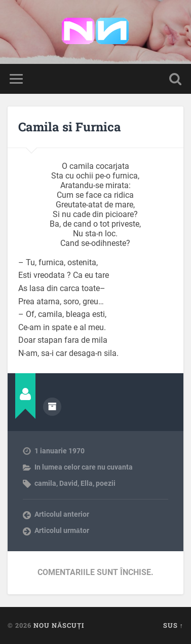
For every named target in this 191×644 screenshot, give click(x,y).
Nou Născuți (59, 625)
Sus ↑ (173, 625)
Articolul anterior (62, 514)
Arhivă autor (52, 407)
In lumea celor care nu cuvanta (84, 467)
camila (45, 483)
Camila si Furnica (70, 127)
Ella (87, 483)
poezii (106, 483)
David (68, 483)
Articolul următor (62, 530)
